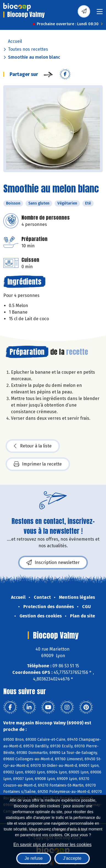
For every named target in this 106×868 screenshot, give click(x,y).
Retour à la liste (33, 446)
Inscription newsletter (53, 563)
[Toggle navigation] (100, 13)
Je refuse (34, 858)
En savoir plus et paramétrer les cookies (53, 845)
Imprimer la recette (38, 464)
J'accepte (72, 858)
